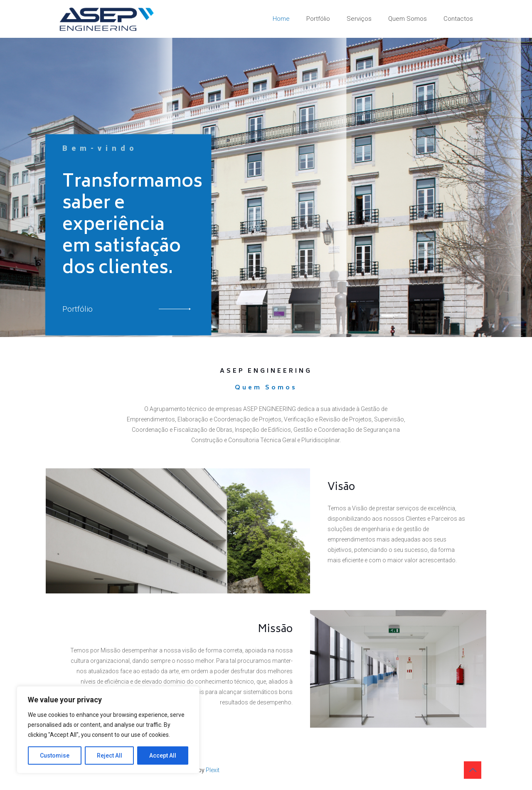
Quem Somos (266, 388)
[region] (108, 730)
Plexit (213, 770)
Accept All (163, 756)
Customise (55, 756)
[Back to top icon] (473, 770)
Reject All (110, 756)
